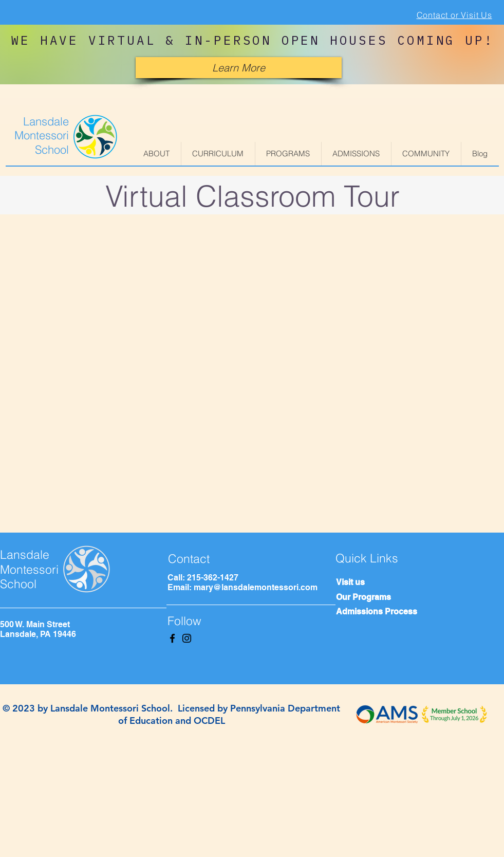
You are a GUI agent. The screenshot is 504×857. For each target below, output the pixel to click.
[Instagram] (187, 638)
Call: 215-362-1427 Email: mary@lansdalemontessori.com (242, 582)
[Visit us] (383, 582)
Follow (184, 621)
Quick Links (367, 558)
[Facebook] (172, 638)
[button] (157, 154)
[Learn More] (239, 68)
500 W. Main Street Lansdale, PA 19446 (38, 629)
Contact (189, 559)
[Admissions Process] (393, 612)
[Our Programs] (383, 597)
